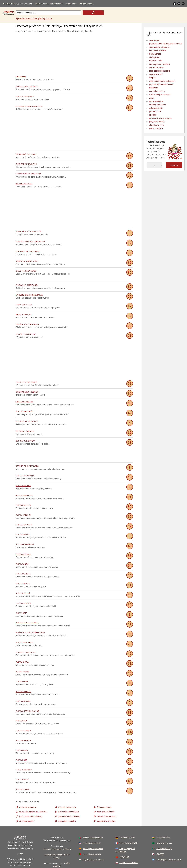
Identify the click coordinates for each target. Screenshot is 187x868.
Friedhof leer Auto (127, 827)
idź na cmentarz (24, 183)
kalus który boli (156, 128)
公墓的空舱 (124, 846)
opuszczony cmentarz (106, 810)
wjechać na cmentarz (67, 796)
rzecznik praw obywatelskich (162, 81)
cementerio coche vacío (93, 838)
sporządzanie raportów (160, 64)
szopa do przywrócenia (160, 47)
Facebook (47, 838)
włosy (152, 98)
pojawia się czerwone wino (161, 84)
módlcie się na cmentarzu (29, 295)
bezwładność (155, 54)
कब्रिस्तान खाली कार (163, 827)
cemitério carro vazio (92, 843)
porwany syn (155, 112)
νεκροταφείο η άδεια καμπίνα (169, 849)
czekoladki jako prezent (160, 95)
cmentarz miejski (25, 401)
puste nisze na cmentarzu (69, 805)
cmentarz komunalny (67, 810)
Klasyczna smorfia (42, 4)
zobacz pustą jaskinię (27, 612)
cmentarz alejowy (27, 810)
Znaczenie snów (27, 4)
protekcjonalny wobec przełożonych (165, 44)
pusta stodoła (23, 543)
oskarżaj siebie (156, 108)
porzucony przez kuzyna (160, 118)
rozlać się (154, 88)
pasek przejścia (156, 101)
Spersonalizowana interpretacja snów (34, 19)
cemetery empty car (91, 832)
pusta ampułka (23, 680)
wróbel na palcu (156, 67)
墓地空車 (160, 843)
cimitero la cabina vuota (93, 827)
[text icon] (93, 13)
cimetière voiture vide (129, 832)
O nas (20, 843)
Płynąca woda (156, 61)
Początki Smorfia (57, 4)
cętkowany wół (156, 74)
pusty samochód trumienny (31, 805)
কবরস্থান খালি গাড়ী (164, 838)
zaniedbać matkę (157, 91)
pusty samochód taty (106, 801)
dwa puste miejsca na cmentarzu (33, 801)
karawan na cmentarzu (106, 805)
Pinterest (67, 838)
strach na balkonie (158, 105)
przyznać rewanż (157, 122)
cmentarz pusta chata (129, 852)
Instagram (57, 838)
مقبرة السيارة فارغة (164, 832)
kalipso (152, 78)
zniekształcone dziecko (160, 71)
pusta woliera (23, 474)
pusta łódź (21, 749)
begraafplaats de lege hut (94, 849)
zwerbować (154, 40)
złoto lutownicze (156, 125)
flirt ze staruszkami (158, 51)
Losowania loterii (71, 4)
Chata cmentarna (104, 796)
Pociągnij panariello (86, 4)
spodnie (153, 115)
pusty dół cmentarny (28, 796)
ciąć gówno (154, 57)
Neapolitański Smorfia (11, 4)
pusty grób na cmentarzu (69, 801)
